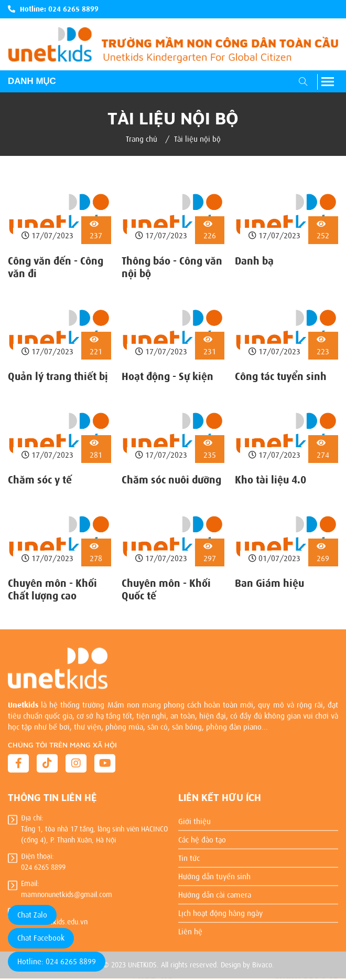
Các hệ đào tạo (202, 836)
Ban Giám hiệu (269, 583)
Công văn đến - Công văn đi (56, 267)
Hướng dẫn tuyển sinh (214, 872)
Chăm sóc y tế (40, 480)
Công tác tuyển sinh (281, 376)
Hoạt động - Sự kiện (167, 376)
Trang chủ (142, 139)
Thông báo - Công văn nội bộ (172, 267)
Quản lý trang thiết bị (58, 376)
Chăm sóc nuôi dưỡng (171, 480)
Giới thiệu (194, 817)
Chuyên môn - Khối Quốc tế (166, 589)
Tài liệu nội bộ (197, 139)
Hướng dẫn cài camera (215, 891)
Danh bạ (254, 261)
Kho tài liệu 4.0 (271, 480)
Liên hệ (190, 928)
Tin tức (189, 854)
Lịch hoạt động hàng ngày (220, 909)
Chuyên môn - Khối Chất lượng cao (52, 589)
